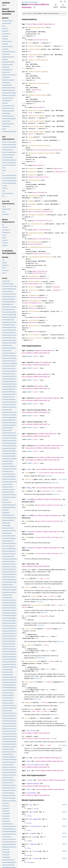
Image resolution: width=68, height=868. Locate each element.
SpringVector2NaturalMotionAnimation (43, 460)
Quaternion (36, 90)
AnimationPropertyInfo (39, 40)
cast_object (30, 682)
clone (27, 473)
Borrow (32, 812)
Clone (29, 469)
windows (24, 2)
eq (26, 736)
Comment (31, 201)
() (34, 36)
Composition (34, 2)
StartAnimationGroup (37, 224)
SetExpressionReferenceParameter (42, 153)
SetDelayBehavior (35, 281)
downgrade (29, 702)
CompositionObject (38, 107)
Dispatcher (33, 172)
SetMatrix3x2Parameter (38, 60)
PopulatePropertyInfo (37, 27)
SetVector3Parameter (37, 121)
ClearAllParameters (36, 46)
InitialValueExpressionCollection (47, 150)
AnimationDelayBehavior (38, 278)
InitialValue (34, 320)
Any (60, 629)
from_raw (35, 596)
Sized (36, 809)
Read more (49, 476)
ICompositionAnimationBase (41, 230)
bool (30, 134)
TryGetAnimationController (39, 247)
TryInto (36, 858)
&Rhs (42, 745)
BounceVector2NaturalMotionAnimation (43, 448)
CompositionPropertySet (38, 177)
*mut (42, 578)
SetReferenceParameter (38, 95)
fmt (26, 491)
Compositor (33, 168)
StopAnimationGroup (36, 233)
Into (34, 837)
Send (29, 761)
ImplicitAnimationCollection (40, 212)
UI (29, 2)
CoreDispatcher (59, 172)
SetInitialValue (35, 326)
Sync (29, 770)
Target (31, 137)
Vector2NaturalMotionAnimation (41, 24)
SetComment (33, 204)
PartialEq (31, 731)
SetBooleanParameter (37, 132)
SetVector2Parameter (37, 116)
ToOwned (33, 844)
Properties (33, 175)
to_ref (27, 718)
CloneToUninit (36, 826)
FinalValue (33, 306)
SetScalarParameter (36, 110)
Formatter (46, 491)
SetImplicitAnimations (38, 215)
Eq (28, 758)
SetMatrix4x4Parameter (38, 72)
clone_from (29, 479)
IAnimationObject (38, 165)
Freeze (29, 780)
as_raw (27, 578)
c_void (47, 578)
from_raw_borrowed (39, 605)
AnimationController (41, 254)
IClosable (39, 386)
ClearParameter (35, 49)
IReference (33, 308)
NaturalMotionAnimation (45, 434)
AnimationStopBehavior (38, 297)
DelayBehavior (34, 276)
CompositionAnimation (39, 192)
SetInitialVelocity (36, 338)
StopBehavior (34, 295)
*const (50, 709)
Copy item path (34, 7)
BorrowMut (34, 819)
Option (25, 607)
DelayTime (32, 287)
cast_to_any (30, 629)
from (27, 505)
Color (31, 57)
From (29, 499)
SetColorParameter (36, 55)
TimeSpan (56, 287)
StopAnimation (34, 196)
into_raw (28, 587)
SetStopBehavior (35, 301)
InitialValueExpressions (39, 146)
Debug (29, 488)
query (33, 709)
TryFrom (36, 851)
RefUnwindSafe (33, 784)
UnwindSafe (31, 793)
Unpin (29, 789)
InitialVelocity (35, 335)
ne (26, 745)
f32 (30, 113)
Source (64, 479)
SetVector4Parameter (37, 126)
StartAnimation (35, 180)
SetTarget (32, 140)
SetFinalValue (34, 311)
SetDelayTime (34, 290)
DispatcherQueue (35, 242)
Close (31, 43)
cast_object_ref (31, 661)
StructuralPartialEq (36, 765)
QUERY (30, 356)
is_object (29, 645)
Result (60, 491)
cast (27, 616)
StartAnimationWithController (41, 257)
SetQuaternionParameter (38, 83)
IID (29, 570)
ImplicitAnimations (36, 209)
